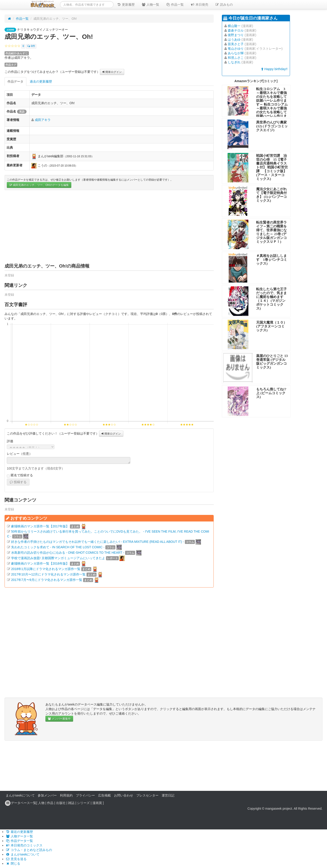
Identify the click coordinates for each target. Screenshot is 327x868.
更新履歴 (126, 5)
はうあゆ (234, 39)
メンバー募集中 (59, 719)
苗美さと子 (236, 44)
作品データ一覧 (19, 841)
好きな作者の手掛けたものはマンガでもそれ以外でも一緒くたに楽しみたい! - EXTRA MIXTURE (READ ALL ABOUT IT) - (98, 542)
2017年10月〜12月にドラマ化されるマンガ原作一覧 (48, 574)
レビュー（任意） (20, 454)
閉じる (13, 863)
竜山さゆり (236, 49)
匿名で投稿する (20, 475)
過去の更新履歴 (41, 81)
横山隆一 (234, 26)
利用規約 (66, 795)
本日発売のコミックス (24, 845)
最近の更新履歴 (19, 832)
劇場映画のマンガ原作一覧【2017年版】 (40, 526)
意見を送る (16, 859)
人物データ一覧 (19, 836)
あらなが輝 (236, 53)
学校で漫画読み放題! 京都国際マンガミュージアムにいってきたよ (58, 558)
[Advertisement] (109, 226)
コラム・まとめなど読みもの (29, 850)
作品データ (15, 81)
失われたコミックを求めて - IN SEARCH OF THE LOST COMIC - (58, 547)
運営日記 (168, 795)
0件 (31, 46)
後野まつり (236, 35)
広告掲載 (104, 795)
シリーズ (83, 803)
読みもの (224, 5)
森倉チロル (236, 30)
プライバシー (85, 795)
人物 (41, 803)
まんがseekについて (20, 795)
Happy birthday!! (274, 69)
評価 (10, 441)
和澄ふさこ (236, 58)
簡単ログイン (112, 72)
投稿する (18, 482)
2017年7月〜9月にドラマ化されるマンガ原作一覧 (47, 580)
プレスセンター (147, 795)
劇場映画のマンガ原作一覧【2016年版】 (40, 563)
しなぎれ (234, 62)
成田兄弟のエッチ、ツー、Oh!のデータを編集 (39, 185)
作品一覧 (175, 5)
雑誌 (71, 803)
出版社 (61, 803)
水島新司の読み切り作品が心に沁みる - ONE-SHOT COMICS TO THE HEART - (68, 553)
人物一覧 (150, 5)
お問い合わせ (124, 795)
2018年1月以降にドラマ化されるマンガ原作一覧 (46, 569)
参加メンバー (47, 795)
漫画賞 (97, 803)
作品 (50, 803)
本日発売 (199, 5)
